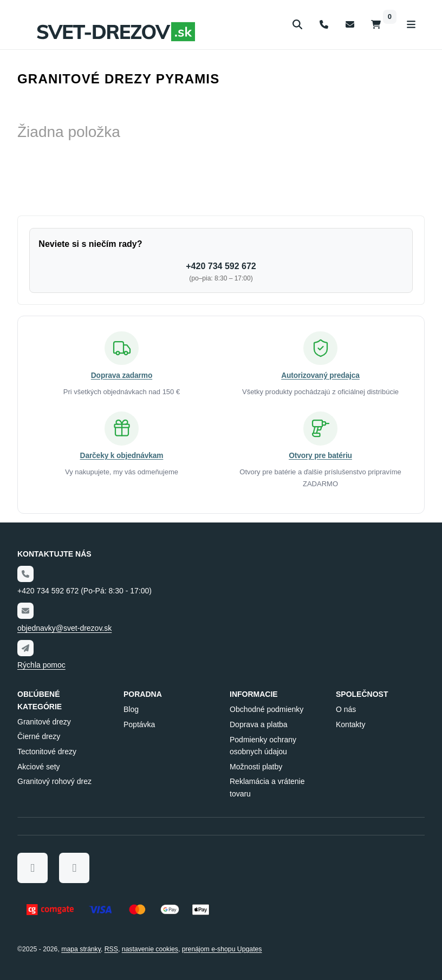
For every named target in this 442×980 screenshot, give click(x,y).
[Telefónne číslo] (25, 574)
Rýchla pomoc (41, 665)
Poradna (143, 695)
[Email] (25, 611)
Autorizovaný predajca (320, 374)
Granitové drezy (44, 722)
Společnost (362, 695)
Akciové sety (39, 767)
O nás (346, 709)
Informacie (254, 695)
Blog (131, 709)
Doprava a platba (259, 724)
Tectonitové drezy (47, 752)
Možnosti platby (256, 767)
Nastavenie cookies (150, 949)
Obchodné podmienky (266, 709)
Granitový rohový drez (54, 782)
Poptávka (139, 724)
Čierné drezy (39, 737)
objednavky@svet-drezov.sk (64, 628)
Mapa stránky (81, 949)
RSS (111, 949)
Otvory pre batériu (320, 456)
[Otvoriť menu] (411, 25)
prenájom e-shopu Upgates (222, 949)
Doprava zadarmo (122, 374)
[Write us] (25, 648)
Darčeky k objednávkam (121, 456)
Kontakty (350, 724)
